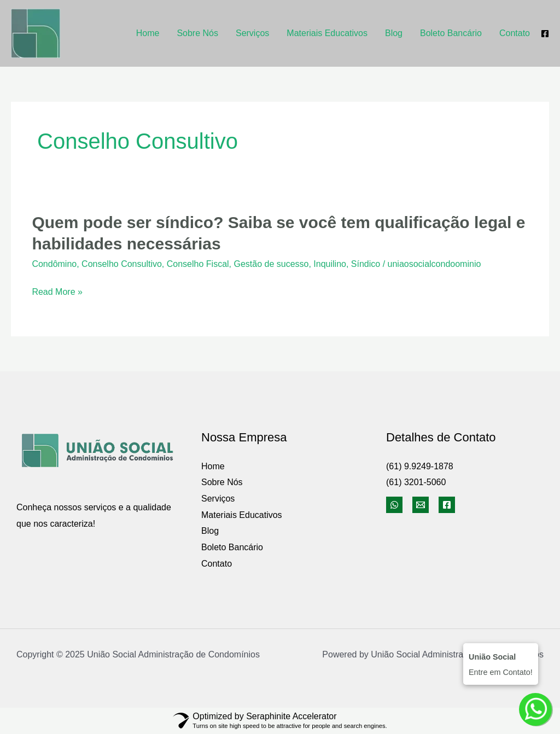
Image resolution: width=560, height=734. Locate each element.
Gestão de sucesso (271, 264)
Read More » (57, 292)
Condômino (54, 264)
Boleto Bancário (451, 33)
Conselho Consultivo (122, 264)
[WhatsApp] (394, 505)
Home (148, 33)
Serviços (252, 33)
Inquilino (330, 264)
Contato (515, 33)
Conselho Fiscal (198, 264)
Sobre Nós (197, 33)
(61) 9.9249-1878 (420, 466)
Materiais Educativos (327, 33)
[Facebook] (545, 34)
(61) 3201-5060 (416, 482)
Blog (394, 33)
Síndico (366, 264)
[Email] (421, 505)
